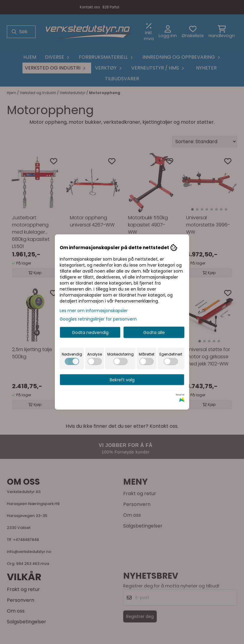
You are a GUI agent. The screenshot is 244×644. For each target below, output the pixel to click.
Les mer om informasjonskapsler (94, 311)
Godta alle (154, 332)
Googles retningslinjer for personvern (98, 319)
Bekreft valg (122, 380)
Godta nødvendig (90, 332)
